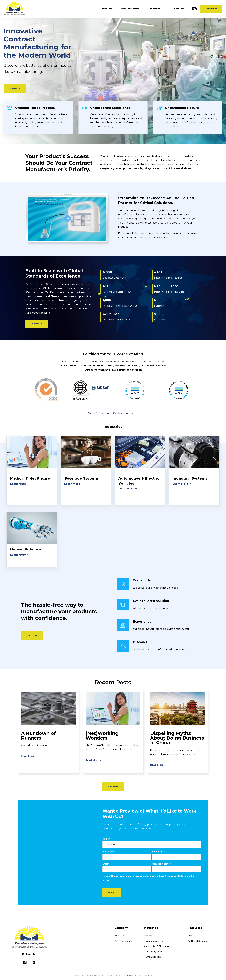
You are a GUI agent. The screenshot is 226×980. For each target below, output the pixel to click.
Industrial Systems (153, 952)
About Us (119, 936)
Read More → (29, 756)
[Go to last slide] (30, 391)
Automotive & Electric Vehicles (160, 946)
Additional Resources (198, 941)
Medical (148, 936)
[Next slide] (196, 391)
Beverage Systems (154, 941)
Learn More (18, 484)
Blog (190, 936)
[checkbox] (152, 881)
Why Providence (123, 941)
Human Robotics (153, 957)
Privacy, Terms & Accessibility (140, 975)
